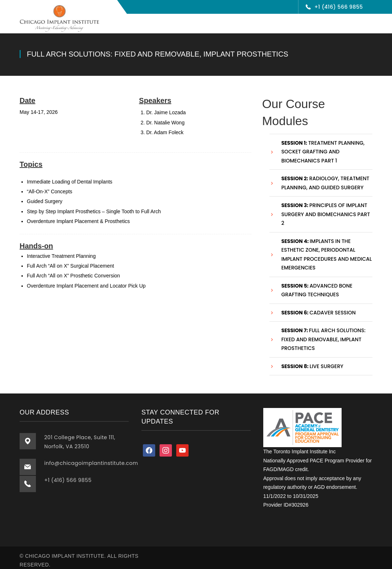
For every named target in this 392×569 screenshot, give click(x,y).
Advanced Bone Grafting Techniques (317, 285)
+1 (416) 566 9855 (339, 7)
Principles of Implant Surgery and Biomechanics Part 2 (326, 209)
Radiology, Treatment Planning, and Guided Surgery (325, 178)
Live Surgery (312, 361)
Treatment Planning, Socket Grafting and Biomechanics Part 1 (323, 147)
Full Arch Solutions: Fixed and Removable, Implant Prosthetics (323, 334)
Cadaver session (319, 308)
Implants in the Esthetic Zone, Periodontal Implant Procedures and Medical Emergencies (327, 250)
